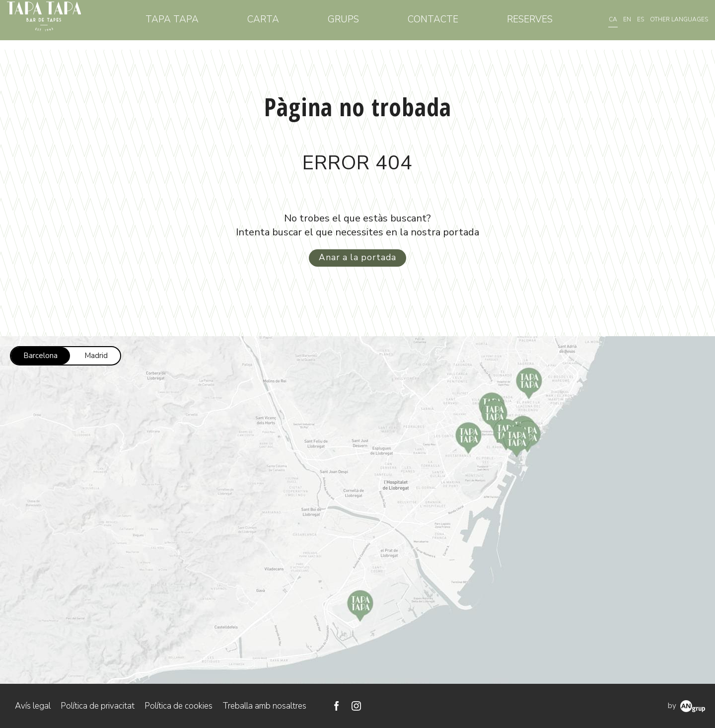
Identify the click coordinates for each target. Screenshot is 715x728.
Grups (353, 24)
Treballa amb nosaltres (264, 705)
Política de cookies (179, 705)
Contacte (438, 24)
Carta (278, 24)
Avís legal (33, 705)
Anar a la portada (357, 257)
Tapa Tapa (190, 24)
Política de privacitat (98, 705)
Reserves (531, 24)
